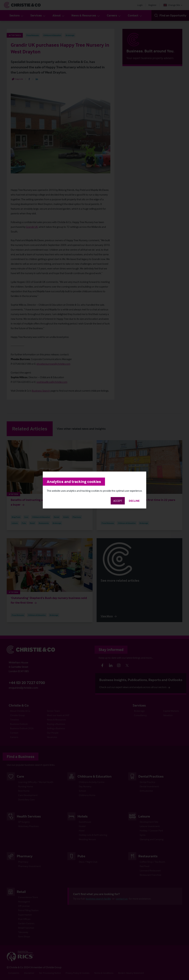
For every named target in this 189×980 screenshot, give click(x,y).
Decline (134, 501)
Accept (118, 501)
